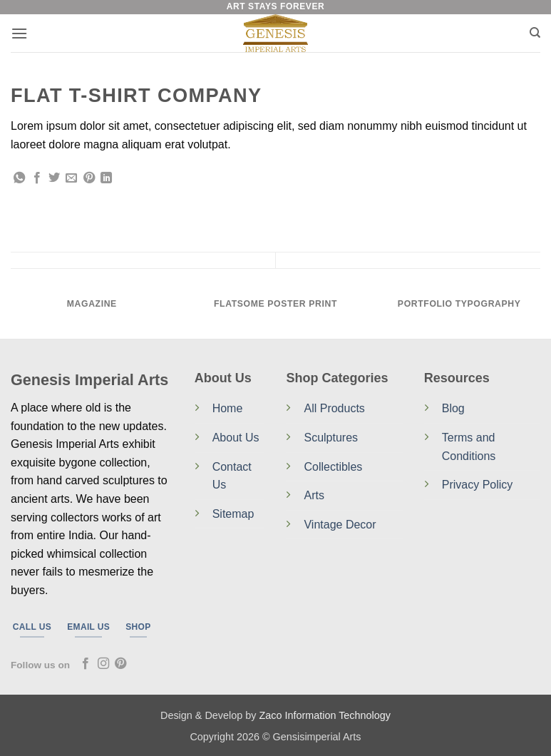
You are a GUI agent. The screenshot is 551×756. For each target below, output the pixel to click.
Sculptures (331, 438)
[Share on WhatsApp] (19, 178)
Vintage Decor (340, 525)
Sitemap (233, 514)
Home (228, 408)
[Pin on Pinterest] (89, 178)
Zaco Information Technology (325, 715)
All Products (334, 408)
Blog (453, 408)
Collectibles (333, 467)
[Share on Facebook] (37, 178)
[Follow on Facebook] (86, 664)
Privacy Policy (478, 485)
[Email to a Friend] (71, 178)
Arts (314, 495)
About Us (236, 438)
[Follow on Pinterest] (120, 664)
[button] (19, 33)
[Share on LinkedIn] (106, 178)
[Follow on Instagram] (103, 664)
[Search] (535, 33)
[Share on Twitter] (54, 178)
